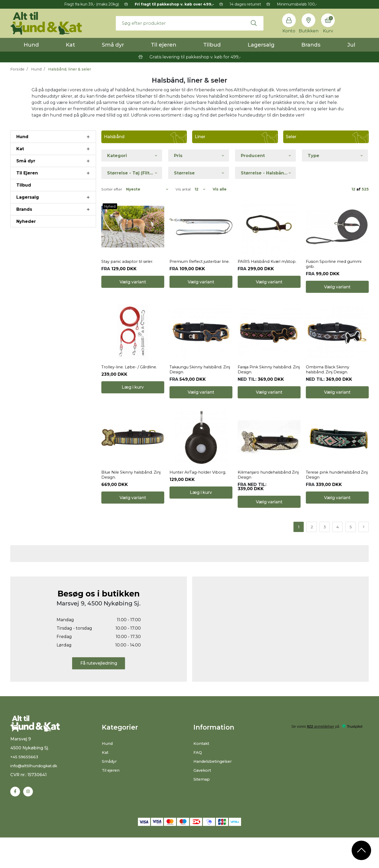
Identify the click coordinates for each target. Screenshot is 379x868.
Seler (291, 137)
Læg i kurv (133, 421)
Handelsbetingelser (214, 806)
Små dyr (113, 45)
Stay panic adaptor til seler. (130, 276)
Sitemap (203, 824)
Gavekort (203, 815)
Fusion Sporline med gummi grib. (336, 279)
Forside (17, 69)
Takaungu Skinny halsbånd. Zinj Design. (199, 398)
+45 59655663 (25, 807)
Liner (200, 137)
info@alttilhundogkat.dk (36, 816)
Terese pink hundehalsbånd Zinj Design (336, 518)
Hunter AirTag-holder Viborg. (200, 516)
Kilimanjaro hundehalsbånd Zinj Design (267, 518)
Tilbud (212, 45)
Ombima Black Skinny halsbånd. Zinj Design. (329, 398)
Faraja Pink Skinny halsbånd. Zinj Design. (267, 398)
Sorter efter (112, 189)
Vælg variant (133, 301)
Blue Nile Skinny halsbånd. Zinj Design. (129, 518)
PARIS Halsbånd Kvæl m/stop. (269, 276)
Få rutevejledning (99, 708)
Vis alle (220, 189)
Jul (351, 45)
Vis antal (183, 189)
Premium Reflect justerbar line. (198, 279)
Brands (311, 45)
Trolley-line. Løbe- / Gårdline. (132, 396)
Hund (31, 45)
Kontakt (202, 788)
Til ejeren (164, 45)
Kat (70, 45)
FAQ (198, 797)
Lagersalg (261, 45)
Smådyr (110, 806)
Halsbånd (114, 137)
